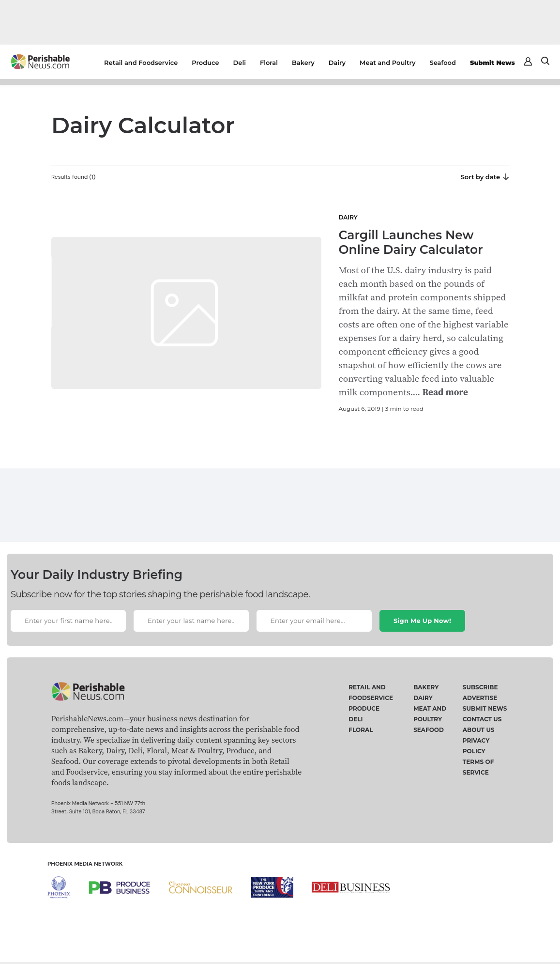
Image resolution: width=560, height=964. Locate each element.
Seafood (443, 62)
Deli (240, 62)
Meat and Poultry (387, 62)
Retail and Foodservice (141, 62)
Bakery (303, 62)
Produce (205, 62)
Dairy (337, 62)
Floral (269, 62)
